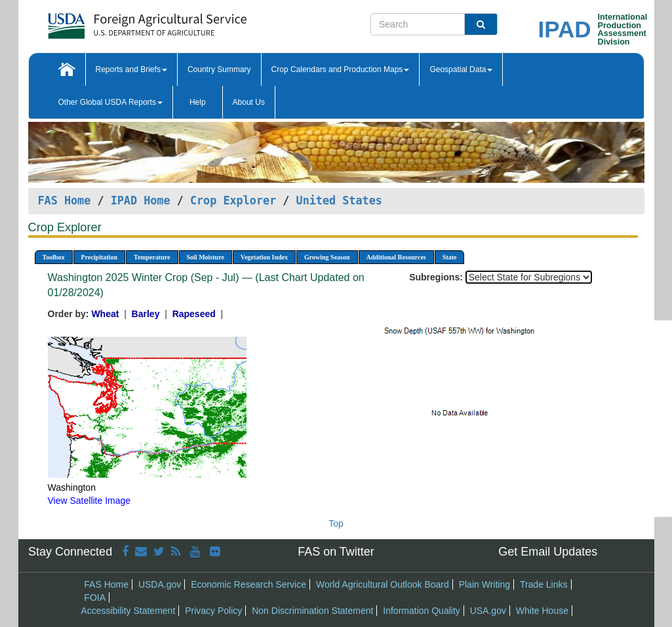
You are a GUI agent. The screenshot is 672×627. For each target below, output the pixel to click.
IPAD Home (141, 200)
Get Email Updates (548, 552)
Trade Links (544, 584)
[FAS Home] (114, 21)
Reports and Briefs (131, 69)
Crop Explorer (233, 200)
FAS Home (65, 200)
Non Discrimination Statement (312, 611)
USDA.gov (160, 584)
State (450, 257)
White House (542, 611)
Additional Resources (396, 257)
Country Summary (219, 69)
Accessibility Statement (128, 611)
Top (336, 523)
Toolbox (54, 257)
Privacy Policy (213, 611)
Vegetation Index (264, 257)
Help (198, 102)
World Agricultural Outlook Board (383, 584)
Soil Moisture (206, 257)
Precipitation (99, 257)
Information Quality (422, 611)
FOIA (95, 598)
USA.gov (488, 611)
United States (339, 200)
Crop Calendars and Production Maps (341, 69)
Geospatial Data (461, 69)
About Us (249, 102)
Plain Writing (484, 584)
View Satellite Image (89, 501)
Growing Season (327, 257)
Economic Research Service (248, 584)
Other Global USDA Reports (110, 102)
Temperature (152, 257)
